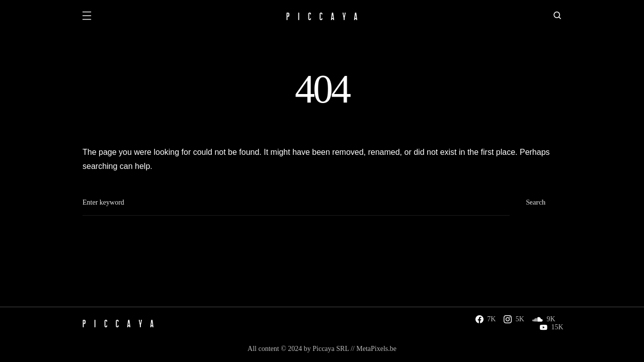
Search (536, 202)
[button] (87, 17)
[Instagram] (514, 319)
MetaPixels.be (376, 349)
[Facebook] (486, 319)
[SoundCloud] (544, 319)
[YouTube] (551, 327)
